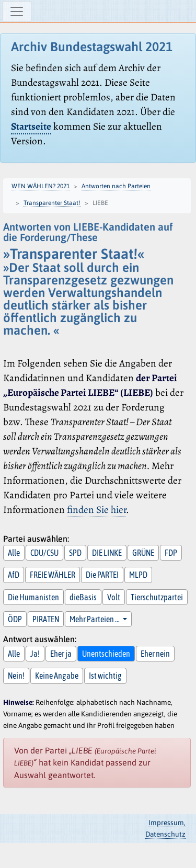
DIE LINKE (107, 553)
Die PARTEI (102, 575)
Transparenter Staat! (52, 203)
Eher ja (61, 654)
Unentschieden (106, 654)
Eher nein (155, 654)
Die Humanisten (33, 597)
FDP (171, 553)
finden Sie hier (96, 510)
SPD (75, 553)
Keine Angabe (57, 676)
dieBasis (83, 597)
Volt (114, 597)
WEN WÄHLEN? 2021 (41, 186)
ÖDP (15, 619)
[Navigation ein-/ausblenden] (17, 12)
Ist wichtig (105, 676)
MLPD (138, 575)
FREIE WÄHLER (53, 575)
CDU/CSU (44, 553)
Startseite (31, 126)
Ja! (35, 654)
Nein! (16, 676)
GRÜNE (143, 553)
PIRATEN (46, 619)
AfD (14, 575)
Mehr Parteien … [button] (95, 619)
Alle (14, 553)
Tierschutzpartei (157, 597)
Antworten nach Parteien (116, 186)
